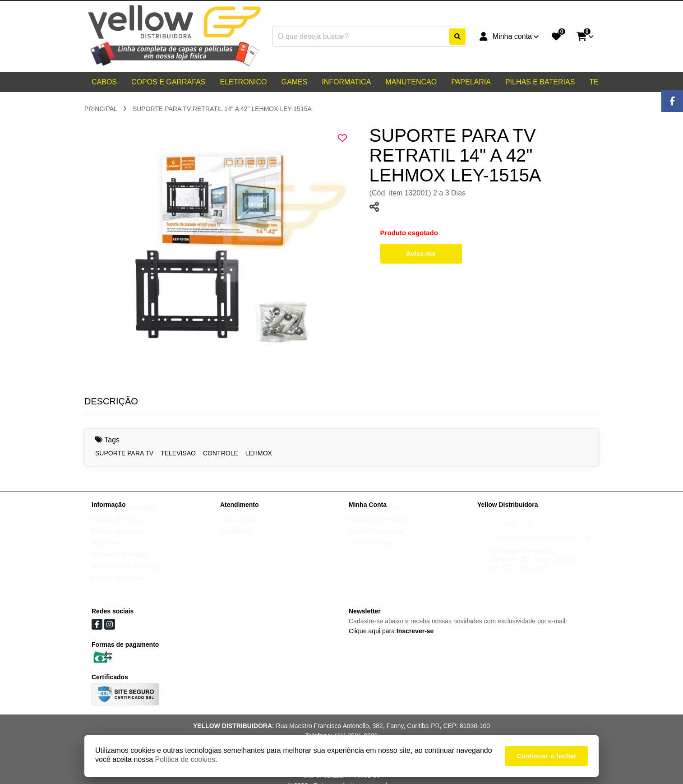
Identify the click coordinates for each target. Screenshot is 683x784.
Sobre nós (106, 552)
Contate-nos (237, 516)
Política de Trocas (117, 528)
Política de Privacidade (124, 516)
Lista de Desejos (372, 552)
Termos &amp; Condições (128, 575)
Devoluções (237, 540)
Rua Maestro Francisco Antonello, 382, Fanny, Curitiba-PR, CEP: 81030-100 (534, 568)
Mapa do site (238, 528)
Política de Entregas (120, 563)
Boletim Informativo (376, 540)
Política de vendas (117, 540)
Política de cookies (118, 587)
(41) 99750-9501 (513, 518)
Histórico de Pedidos (378, 528)
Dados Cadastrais (374, 516)
